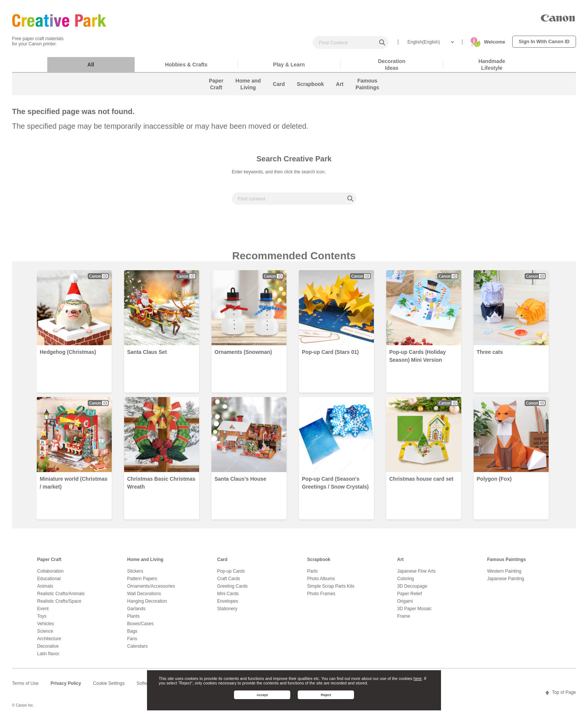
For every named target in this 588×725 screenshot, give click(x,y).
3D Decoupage (412, 590)
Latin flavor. (49, 657)
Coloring (406, 582)
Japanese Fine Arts (416, 575)
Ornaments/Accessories (151, 590)
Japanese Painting (506, 582)
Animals (45, 590)
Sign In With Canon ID (544, 41)
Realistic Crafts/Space (59, 605)
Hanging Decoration (147, 605)
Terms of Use (25, 687)
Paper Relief (409, 597)
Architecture (49, 642)
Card (222, 563)
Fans (132, 642)
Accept (262, 695)
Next (567, 397)
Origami (405, 605)
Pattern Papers (142, 582)
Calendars (137, 650)
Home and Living (145, 563)
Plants (133, 620)
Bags (132, 635)
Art (400, 563)
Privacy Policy (66, 687)
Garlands (136, 612)
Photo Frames (321, 597)
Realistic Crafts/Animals (61, 597)
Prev (21, 397)
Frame (404, 620)
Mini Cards (228, 597)
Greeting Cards (232, 590)
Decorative (48, 650)
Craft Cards (229, 582)
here (418, 678)
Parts (312, 575)
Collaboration (50, 575)
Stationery (227, 612)
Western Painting (504, 575)
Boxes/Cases (140, 627)
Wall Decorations (144, 597)
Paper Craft (49, 563)
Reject (326, 695)
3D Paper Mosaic (414, 612)
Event (43, 612)
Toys (42, 620)
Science (45, 635)
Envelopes (228, 605)
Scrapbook (319, 563)
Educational (49, 582)
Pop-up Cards (231, 575)
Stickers (135, 575)
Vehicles (46, 627)
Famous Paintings (506, 563)
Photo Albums (321, 582)
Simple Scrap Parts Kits (331, 590)
